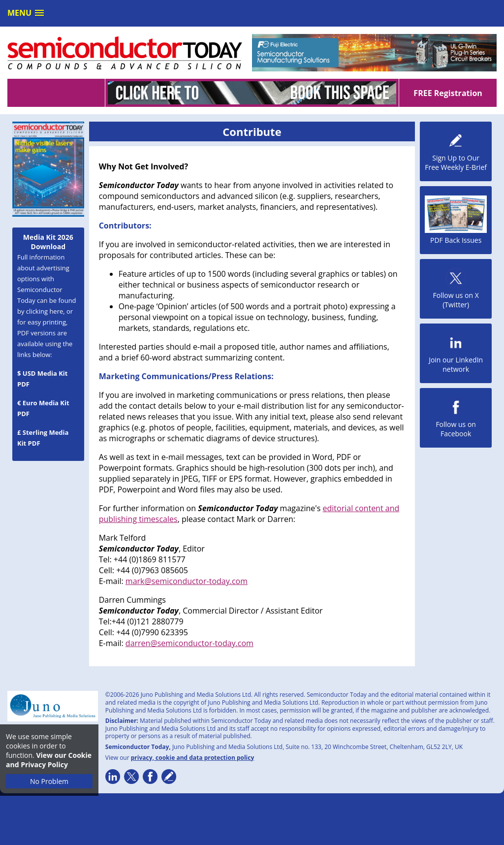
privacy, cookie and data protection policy (193, 758)
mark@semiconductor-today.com (187, 581)
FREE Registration (448, 93)
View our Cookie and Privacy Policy (49, 760)
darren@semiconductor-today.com (189, 643)
